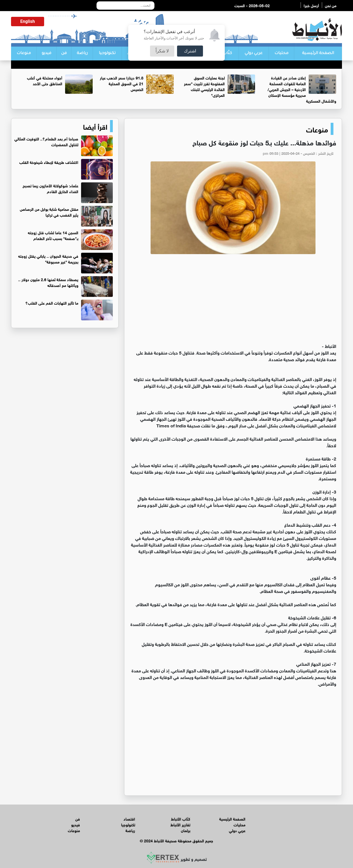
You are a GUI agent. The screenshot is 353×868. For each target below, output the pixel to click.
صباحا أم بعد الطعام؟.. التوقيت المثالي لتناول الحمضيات (46, 141)
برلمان (186, 830)
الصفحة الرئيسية (318, 54)
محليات (281, 54)
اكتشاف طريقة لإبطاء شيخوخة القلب (49, 162)
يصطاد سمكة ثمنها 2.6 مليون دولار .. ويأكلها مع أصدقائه (48, 282)
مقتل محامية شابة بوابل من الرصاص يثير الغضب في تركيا (49, 212)
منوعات (24, 54)
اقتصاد (129, 818)
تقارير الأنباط (180, 824)
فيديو (46, 54)
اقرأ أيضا (95, 126)
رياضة (82, 54)
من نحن (331, 5)
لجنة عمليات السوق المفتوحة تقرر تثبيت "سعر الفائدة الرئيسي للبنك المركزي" (204, 86)
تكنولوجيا (107, 54)
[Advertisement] (233, 301)
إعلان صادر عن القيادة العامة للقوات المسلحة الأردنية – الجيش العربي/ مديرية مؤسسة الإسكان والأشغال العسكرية (302, 89)
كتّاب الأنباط (181, 818)
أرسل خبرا (311, 5)
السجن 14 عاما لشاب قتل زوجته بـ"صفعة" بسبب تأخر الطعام (53, 235)
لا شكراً (162, 51)
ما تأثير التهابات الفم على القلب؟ (52, 303)
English (28, 21)
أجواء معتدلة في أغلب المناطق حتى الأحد (45, 80)
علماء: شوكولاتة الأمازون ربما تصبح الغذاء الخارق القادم (50, 188)
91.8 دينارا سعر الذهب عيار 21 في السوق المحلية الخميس (122, 83)
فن (64, 54)
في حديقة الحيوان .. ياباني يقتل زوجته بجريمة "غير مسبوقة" (48, 259)
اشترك (190, 51)
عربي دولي (254, 54)
